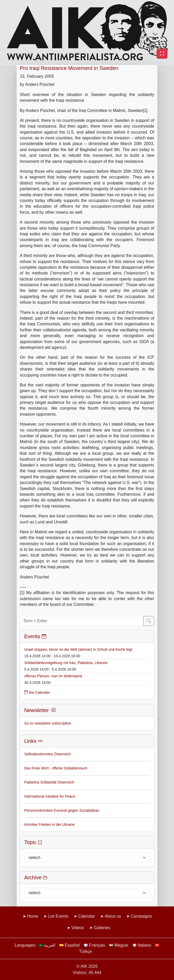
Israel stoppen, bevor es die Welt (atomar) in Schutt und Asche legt (78, 649)
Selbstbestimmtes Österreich (48, 754)
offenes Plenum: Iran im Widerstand (53, 676)
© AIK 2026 (87, 966)
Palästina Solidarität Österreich (49, 782)
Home (33, 916)
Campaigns (141, 916)
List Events (58, 916)
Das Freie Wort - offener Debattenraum (56, 768)
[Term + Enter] (82, 621)
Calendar (87, 916)
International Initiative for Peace (50, 796)
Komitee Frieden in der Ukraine (49, 824)
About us (113, 916)
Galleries (102, 928)
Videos (78, 928)
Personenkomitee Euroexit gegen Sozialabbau (62, 810)
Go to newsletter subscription (48, 723)
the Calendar (37, 692)
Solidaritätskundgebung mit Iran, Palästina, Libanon (66, 663)
